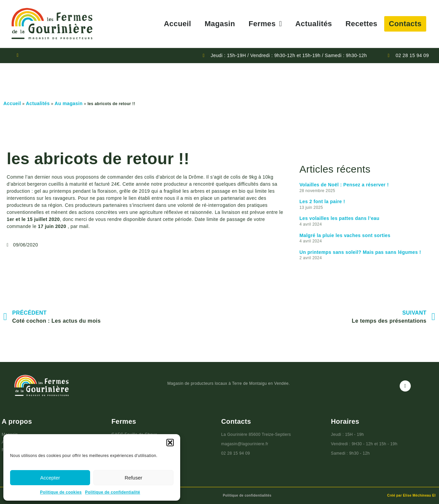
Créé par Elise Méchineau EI (411, 495)
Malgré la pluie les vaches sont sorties (345, 235)
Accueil (178, 24)
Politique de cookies (61, 492)
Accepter (50, 478)
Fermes (265, 24)
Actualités (314, 24)
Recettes (362, 24)
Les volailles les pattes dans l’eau (340, 218)
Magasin (220, 24)
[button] (170, 443)
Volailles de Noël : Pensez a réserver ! (344, 185)
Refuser (134, 478)
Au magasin (68, 103)
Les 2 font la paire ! (322, 201)
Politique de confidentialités (247, 495)
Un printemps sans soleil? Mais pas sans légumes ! (360, 252)
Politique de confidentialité (113, 492)
